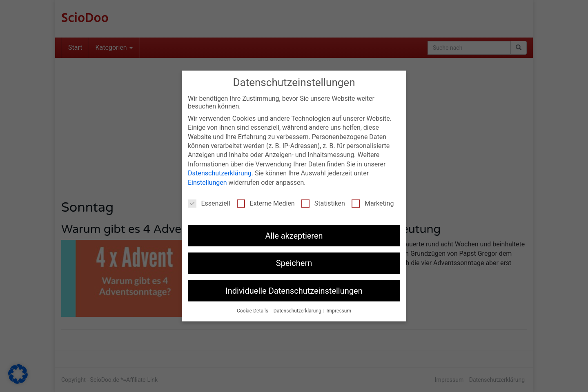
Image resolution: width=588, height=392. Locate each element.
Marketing (373, 201)
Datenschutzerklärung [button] (298, 308)
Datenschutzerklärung (220, 171)
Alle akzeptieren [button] (294, 233)
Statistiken (323, 201)
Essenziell (209, 201)
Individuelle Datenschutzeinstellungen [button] (294, 288)
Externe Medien (266, 201)
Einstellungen (207, 180)
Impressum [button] (339, 308)
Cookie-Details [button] (253, 308)
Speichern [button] (294, 261)
